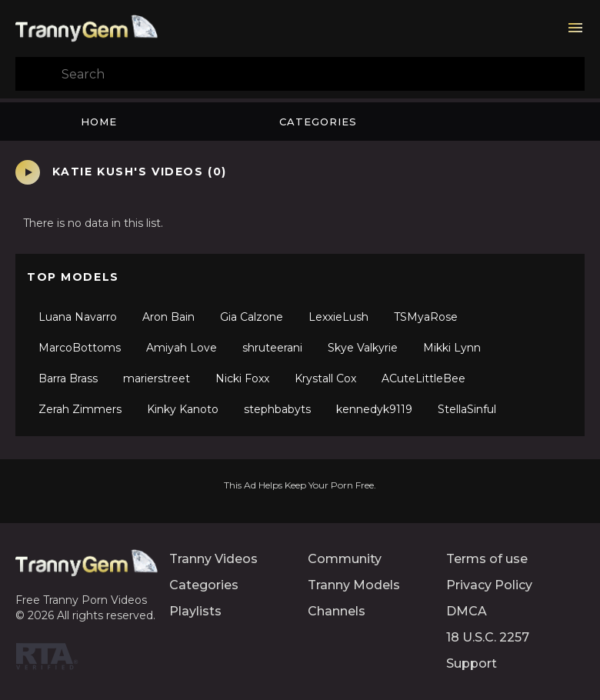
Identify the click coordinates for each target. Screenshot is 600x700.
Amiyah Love (182, 348)
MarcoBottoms (80, 348)
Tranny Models (354, 585)
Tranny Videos (213, 559)
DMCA (467, 611)
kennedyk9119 (374, 409)
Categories (318, 122)
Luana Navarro (78, 317)
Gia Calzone (252, 317)
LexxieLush (338, 317)
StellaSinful (467, 409)
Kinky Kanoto (183, 409)
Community (345, 559)
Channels (337, 611)
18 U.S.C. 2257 (488, 637)
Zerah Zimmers (80, 409)
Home (99, 122)
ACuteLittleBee (423, 378)
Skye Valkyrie (363, 348)
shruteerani (272, 348)
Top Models (73, 277)
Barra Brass (68, 378)
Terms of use (487, 559)
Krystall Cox (325, 378)
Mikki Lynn (452, 348)
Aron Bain (168, 317)
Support (472, 663)
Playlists (195, 611)
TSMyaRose (426, 317)
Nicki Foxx (242, 378)
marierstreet (157, 378)
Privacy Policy (489, 585)
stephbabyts (277, 409)
